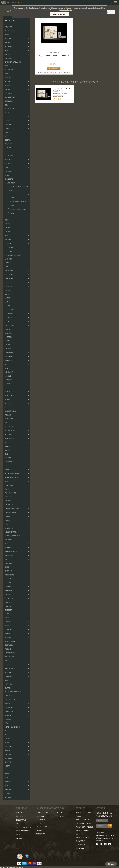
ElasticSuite (19, 867)
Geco (7, 220)
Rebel (7, 778)
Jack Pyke (9, 259)
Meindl (8, 345)
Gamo (7, 175)
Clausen (8, 583)
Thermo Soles (10, 512)
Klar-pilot (9, 275)
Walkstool (9, 547)
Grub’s (7, 224)
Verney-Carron (11, 532)
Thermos (8, 594)
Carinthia (9, 602)
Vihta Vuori (9, 540)
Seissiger (8, 610)
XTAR (7, 723)
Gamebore (9, 179)
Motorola (9, 356)
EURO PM (8, 782)
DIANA (7, 128)
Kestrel (8, 637)
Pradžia (9, 11)
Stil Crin (8, 579)
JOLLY (7, 742)
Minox (7, 622)
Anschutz (9, 39)
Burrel (8, 688)
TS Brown (9, 629)
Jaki (6, 267)
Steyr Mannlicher (12, 473)
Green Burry (10, 700)
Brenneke (9, 101)
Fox (6, 167)
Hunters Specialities (13, 255)
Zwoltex (8, 793)
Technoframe (10, 493)
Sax (6, 454)
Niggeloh (8, 376)
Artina (7, 54)
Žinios (78, 816)
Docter (8, 140)
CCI (6, 117)
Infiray (8, 774)
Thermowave (10, 505)
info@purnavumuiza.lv (105, 835)
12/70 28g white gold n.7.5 (54, 55)
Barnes (8, 74)
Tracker (8, 606)
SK (6, 466)
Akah (7, 35)
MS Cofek (8, 797)
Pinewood (9, 676)
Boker (7, 85)
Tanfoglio (9, 485)
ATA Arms (8, 46)
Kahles (8, 661)
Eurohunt (9, 711)
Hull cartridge (11, 251)
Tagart (8, 665)
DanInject (9, 618)
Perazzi (8, 415)
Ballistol (9, 89)
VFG (6, 544)
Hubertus (9, 247)
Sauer (7, 446)
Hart (7, 236)
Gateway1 (9, 754)
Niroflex (8, 590)
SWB (7, 481)
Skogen (8, 715)
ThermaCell (10, 501)
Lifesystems (10, 310)
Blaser (8, 81)
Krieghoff (9, 278)
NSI (6, 388)
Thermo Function (12, 509)
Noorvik (8, 403)
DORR (7, 136)
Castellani (9, 707)
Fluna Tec (9, 163)
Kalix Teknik (10, 271)
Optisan (8, 407)
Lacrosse (8, 286)
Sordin (8, 750)
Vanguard (9, 528)
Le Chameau (9, 314)
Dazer (7, 120)
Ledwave (8, 317)
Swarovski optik (11, 477)
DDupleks (9, 144)
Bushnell (9, 113)
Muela (7, 633)
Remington (9, 438)
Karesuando (10, 641)
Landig (7, 298)
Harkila (8, 232)
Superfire (9, 696)
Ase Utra (8, 58)
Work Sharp (10, 555)
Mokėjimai (40, 816)
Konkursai (80, 834)
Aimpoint (8, 27)
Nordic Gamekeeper (13, 727)
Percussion (9, 419)
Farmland (9, 156)
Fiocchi (8, 159)
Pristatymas (41, 820)
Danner (8, 587)
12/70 (12, 197)
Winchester (10, 657)
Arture (8, 42)
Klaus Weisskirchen (13, 692)
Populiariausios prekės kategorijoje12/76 (75, 82)
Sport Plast (10, 469)
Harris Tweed (10, 653)
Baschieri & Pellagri (13, 62)
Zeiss (7, 567)
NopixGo (8, 672)
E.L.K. (7, 770)
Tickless (8, 497)
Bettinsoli (9, 93)
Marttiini (9, 337)
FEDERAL (8, 785)
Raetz (7, 423)
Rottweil (9, 434)
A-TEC (7, 50)
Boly (7, 105)
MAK (7, 680)
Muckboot (9, 360)
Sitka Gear (9, 462)
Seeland (8, 458)
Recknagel (9, 427)
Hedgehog (9, 746)
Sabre (7, 614)
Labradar (9, 282)
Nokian (8, 392)
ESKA (7, 152)
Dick (7, 132)
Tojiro (7, 516)
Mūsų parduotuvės (84, 837)
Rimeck (8, 704)
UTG (6, 524)
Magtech (8, 333)
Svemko (8, 762)
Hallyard (8, 228)
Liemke (7, 306)
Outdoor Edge (11, 411)
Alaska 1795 (9, 31)
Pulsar (8, 731)
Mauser (8, 341)
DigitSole (9, 571)
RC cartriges (10, 431)
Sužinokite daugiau (66, 10)
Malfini (8, 789)
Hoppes (8, 243)
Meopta (8, 349)
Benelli (8, 78)
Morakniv (9, 353)
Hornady (8, 684)
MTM (7, 364)
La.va (7, 294)
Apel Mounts (10, 668)
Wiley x (8, 559)
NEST (7, 368)
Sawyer (8, 450)
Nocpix (8, 766)
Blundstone (10, 97)
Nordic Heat (10, 395)
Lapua (7, 290)
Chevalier (9, 645)
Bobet (7, 626)
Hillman (8, 239)
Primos (8, 719)
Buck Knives (10, 109)
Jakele (7, 263)
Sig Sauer (9, 758)
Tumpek (8, 520)
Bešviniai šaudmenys (18, 201)
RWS (7, 442)
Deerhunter (10, 124)
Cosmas (8, 739)
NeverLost (9, 372)
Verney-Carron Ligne (13, 536)
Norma (8, 399)
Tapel (7, 489)
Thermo (8, 649)
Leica (7, 321)
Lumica (8, 329)
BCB (6, 66)
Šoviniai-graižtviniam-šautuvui (17, 211)
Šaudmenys (11, 183)
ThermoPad (9, 575)
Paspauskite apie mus (84, 827)
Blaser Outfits (11, 70)
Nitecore (8, 380)
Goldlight (9, 598)
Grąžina (39, 830)
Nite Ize (8, 384)
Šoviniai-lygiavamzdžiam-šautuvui (18, 189)
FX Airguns (9, 171)
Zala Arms (9, 563)
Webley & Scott (11, 551)
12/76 (12, 205)
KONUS (7, 735)
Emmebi (8, 148)
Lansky (8, 302)
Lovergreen (10, 325)
